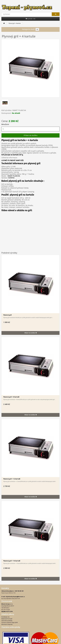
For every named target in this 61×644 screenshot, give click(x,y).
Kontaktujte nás (5, 617)
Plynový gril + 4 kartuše (15, 23)
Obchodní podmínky (7, 621)
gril (19, 181)
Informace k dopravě (7, 624)
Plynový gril (7, 315)
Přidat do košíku (31, 135)
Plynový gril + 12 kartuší (12, 479)
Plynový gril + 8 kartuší (11, 397)
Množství (5, 124)
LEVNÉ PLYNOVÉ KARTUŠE (13, 160)
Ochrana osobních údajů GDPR (10, 623)
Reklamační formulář (7, 619)
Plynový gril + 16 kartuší (12, 561)
